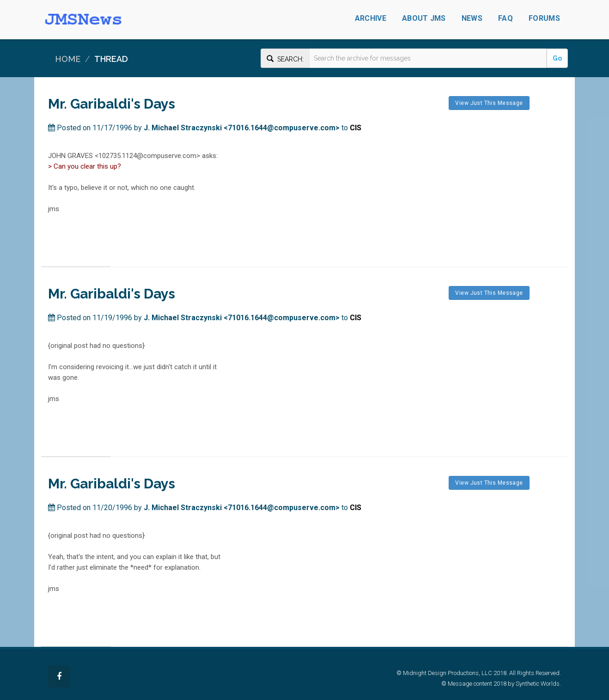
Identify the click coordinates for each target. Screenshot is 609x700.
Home (68, 59)
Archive (371, 18)
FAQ (505, 18)
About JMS (424, 18)
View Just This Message (489, 103)
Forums (544, 18)
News (472, 18)
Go (557, 58)
